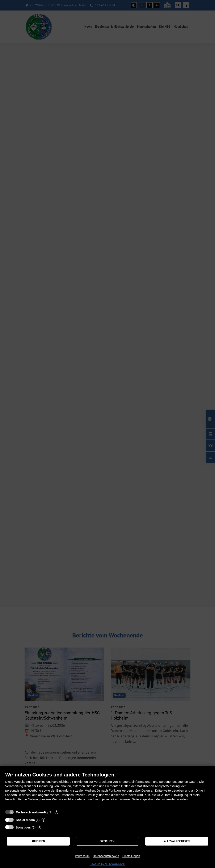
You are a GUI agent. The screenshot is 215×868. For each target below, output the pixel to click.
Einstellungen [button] (131, 856)
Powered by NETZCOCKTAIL (107, 864)
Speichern (107, 841)
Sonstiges (23, 827)
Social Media (25, 820)
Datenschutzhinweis (106, 856)
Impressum (82, 856)
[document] (107, 790)
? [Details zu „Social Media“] (43, 820)
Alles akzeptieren (177, 841)
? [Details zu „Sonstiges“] (39, 827)
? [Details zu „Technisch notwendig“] (56, 812)
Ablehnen (38, 841)
